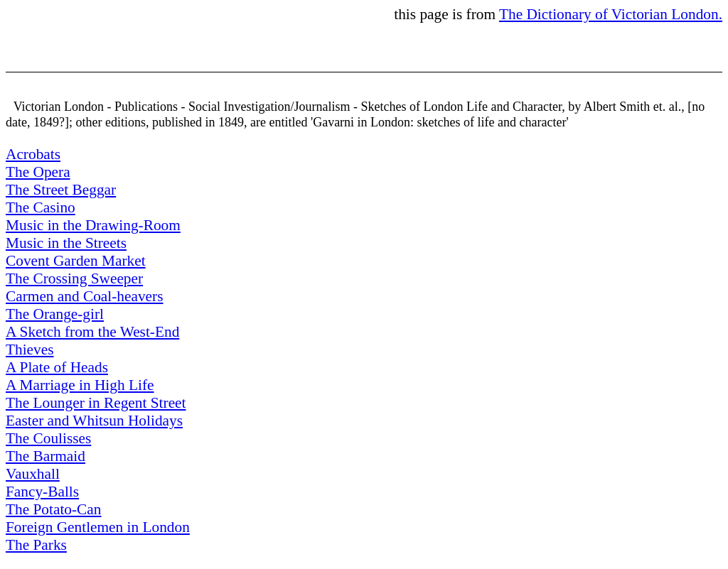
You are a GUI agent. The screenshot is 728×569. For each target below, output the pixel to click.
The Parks (36, 545)
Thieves (30, 349)
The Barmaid (45, 456)
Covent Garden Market (76, 261)
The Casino (41, 207)
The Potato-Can (53, 509)
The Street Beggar (61, 190)
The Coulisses (48, 438)
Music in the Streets (66, 243)
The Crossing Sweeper (74, 278)
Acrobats (33, 154)
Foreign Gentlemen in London (98, 527)
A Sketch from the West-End (92, 332)
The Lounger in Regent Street (96, 403)
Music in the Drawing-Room (93, 225)
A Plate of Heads (57, 367)
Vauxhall (33, 474)
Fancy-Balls (42, 492)
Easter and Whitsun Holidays (94, 421)
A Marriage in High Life (80, 385)
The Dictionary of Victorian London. (611, 14)
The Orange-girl (55, 314)
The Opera (38, 172)
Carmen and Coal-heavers (85, 296)
